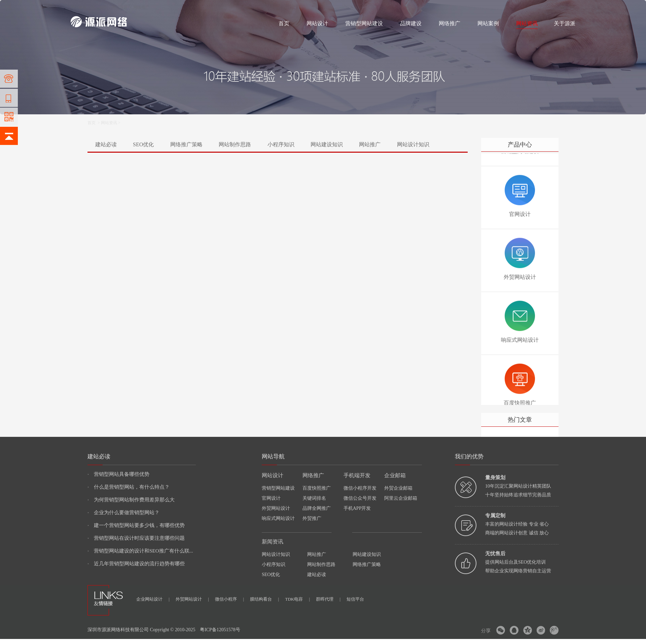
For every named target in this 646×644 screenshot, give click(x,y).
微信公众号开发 (360, 498)
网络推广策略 (186, 144)
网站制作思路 (235, 144)
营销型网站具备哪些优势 (118, 474)
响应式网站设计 (278, 518)
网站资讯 (527, 23)
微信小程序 (229, 599)
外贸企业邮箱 (398, 488)
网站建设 (79, 7)
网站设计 (120, 7)
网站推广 (370, 144)
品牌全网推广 (317, 508)
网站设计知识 (413, 144)
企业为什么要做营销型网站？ (123, 513)
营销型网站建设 (364, 23)
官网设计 (271, 498)
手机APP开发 (357, 508)
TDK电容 (297, 599)
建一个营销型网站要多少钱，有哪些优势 (136, 525)
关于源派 (565, 23)
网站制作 (99, 7)
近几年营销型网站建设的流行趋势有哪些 (136, 564)
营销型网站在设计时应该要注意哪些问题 (136, 538)
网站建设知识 (327, 144)
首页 (284, 23)
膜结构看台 (264, 599)
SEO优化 (143, 144)
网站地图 (567, 7)
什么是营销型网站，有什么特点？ (129, 487)
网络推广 (141, 7)
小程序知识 (281, 144)
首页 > (94, 123)
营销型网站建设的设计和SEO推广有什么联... (140, 551)
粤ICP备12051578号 (220, 630)
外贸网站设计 (276, 508)
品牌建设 (411, 23)
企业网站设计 (153, 599)
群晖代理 (328, 599)
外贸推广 (312, 518)
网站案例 (488, 23)
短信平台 (355, 599)
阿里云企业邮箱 (401, 498)
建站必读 (106, 144)
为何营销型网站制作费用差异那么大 (131, 500)
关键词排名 (314, 498)
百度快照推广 (317, 488)
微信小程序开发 (360, 488)
